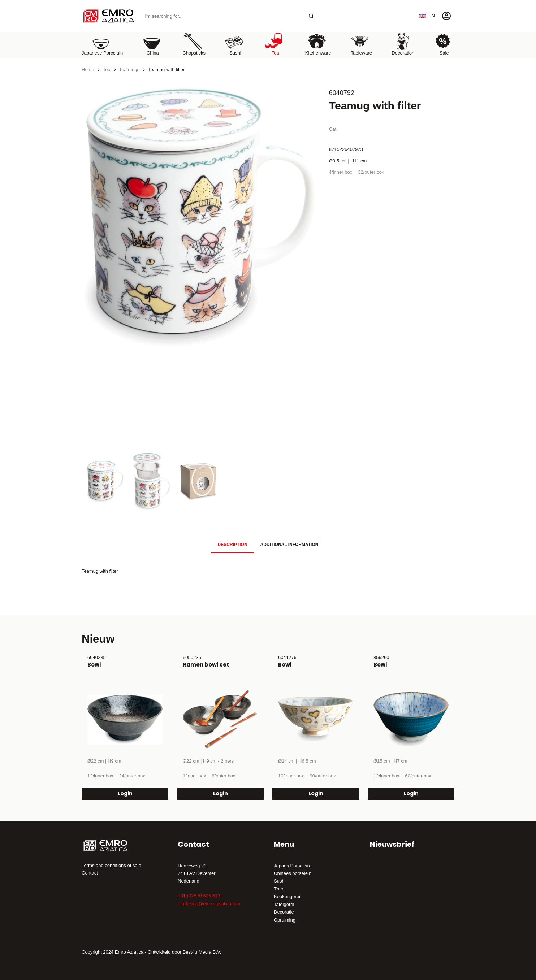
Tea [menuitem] (274, 44)
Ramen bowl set (206, 665)
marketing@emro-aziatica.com (209, 904)
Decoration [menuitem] (403, 44)
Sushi (280, 881)
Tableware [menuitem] (361, 44)
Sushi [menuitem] (234, 44)
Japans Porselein (292, 866)
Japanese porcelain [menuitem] (102, 44)
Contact (90, 873)
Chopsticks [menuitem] (194, 44)
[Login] (446, 16)
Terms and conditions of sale (111, 865)
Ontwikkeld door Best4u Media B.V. (184, 952)
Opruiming (285, 920)
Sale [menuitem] (443, 44)
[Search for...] (222, 16)
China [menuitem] (152, 44)
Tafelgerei (284, 904)
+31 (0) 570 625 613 (199, 896)
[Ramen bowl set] (220, 720)
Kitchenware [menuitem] (318, 44)
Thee (279, 889)
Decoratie (284, 912)
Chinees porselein (293, 873)
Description (233, 545)
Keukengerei (287, 896)
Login (125, 793)
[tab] (233, 544)
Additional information (289, 545)
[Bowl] (125, 720)
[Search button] (311, 16)
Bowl (94, 665)
